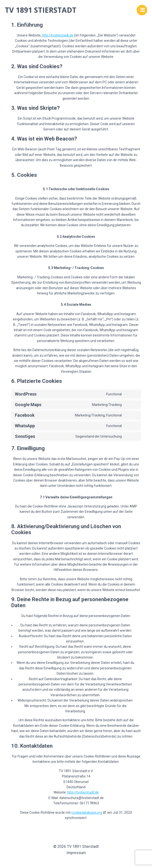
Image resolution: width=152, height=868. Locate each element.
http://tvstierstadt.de (58, 35)
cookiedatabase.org (87, 812)
